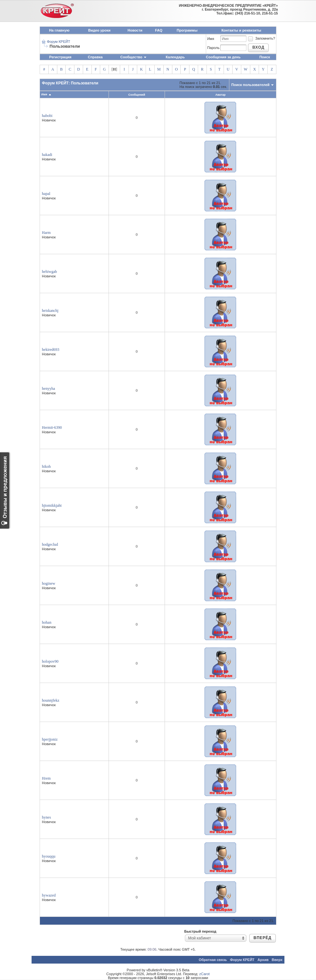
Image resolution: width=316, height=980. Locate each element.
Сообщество (133, 57)
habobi (47, 116)
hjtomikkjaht (52, 505)
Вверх (277, 960)
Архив (263, 960)
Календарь (175, 57)
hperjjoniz (50, 739)
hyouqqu (49, 856)
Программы (187, 30)
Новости (135, 30)
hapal (46, 194)
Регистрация (60, 57)
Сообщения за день (223, 57)
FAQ (159, 30)
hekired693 (51, 350)
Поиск (265, 57)
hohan (47, 622)
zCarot (205, 974)
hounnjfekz (51, 700)
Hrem (46, 778)
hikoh (46, 466)
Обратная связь (213, 960)
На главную (59, 30)
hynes (46, 817)
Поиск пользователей (250, 85)
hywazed (49, 895)
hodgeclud (50, 544)
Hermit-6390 (52, 428)
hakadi (47, 155)
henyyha (48, 389)
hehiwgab (49, 272)
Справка (95, 57)
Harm (46, 233)
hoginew (48, 583)
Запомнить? (261, 38)
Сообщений (137, 95)
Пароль (213, 48)
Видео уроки (99, 30)
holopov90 (50, 661)
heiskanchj (50, 311)
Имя (211, 39)
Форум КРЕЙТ (58, 42)
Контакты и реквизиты (241, 30)
